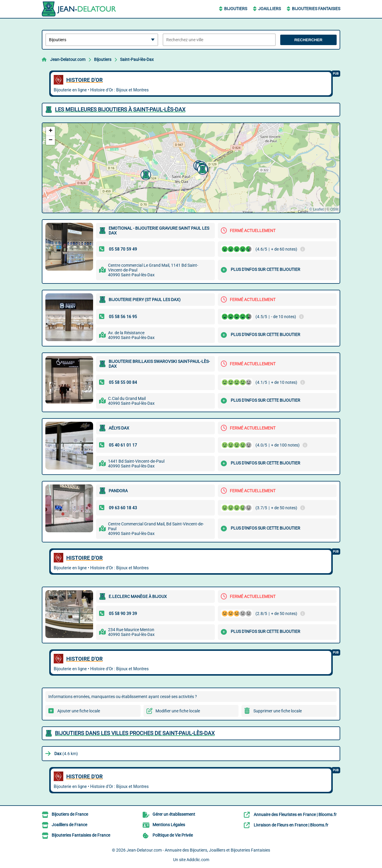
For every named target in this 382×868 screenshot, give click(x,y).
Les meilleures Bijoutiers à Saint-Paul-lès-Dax (120, 109)
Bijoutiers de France (70, 814)
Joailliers (269, 9)
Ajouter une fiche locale (79, 711)
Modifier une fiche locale (178, 711)
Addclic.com (198, 860)
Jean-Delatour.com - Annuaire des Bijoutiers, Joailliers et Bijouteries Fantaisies (198, 850)
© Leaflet (316, 209)
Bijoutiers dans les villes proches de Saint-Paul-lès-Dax (135, 733)
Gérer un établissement (174, 814)
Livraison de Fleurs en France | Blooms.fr (291, 825)
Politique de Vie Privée (173, 835)
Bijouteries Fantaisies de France (81, 835)
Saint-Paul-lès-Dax (137, 59)
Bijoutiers (236, 9)
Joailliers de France (69, 825)
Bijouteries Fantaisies (316, 9)
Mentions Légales (169, 825)
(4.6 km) (66, 754)
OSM (334, 209)
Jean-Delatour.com (68, 59)
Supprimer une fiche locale (278, 711)
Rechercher (308, 40)
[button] (202, 169)
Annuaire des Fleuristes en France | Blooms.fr (295, 815)
